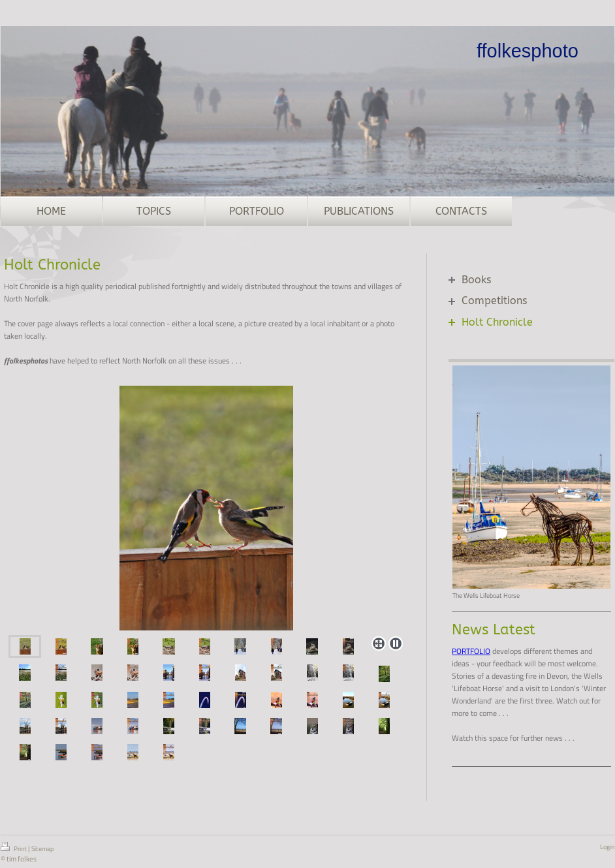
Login (607, 847)
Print (14, 848)
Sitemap (42, 849)
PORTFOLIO (471, 651)
